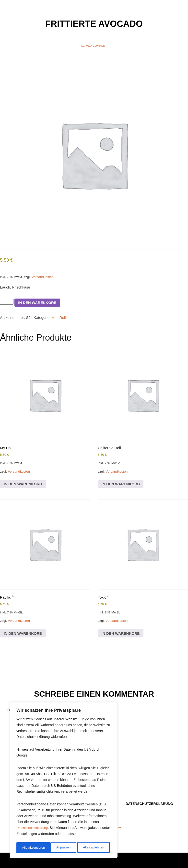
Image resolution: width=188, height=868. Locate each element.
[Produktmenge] (7, 305)
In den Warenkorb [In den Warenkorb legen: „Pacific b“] (24, 642)
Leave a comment (94, 46)
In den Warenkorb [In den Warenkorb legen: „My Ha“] (24, 490)
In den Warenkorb (39, 306)
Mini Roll (62, 321)
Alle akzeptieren (94, 848)
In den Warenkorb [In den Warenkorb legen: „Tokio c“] (122, 642)
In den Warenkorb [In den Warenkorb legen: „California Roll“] (122, 490)
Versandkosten (45, 278)
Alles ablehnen (59, 848)
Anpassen (29, 848)
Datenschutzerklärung (33, 830)
